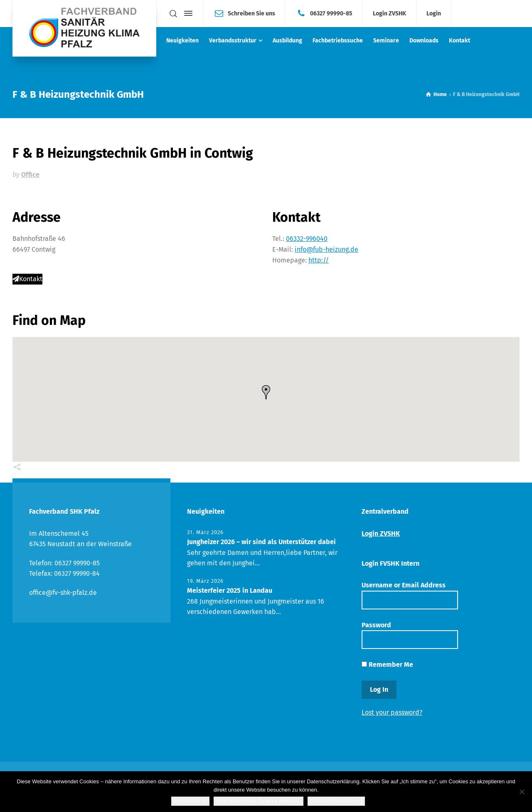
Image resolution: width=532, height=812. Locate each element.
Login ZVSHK (389, 14)
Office (30, 175)
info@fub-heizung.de (326, 249)
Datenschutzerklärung (336, 801)
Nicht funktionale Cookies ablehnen (259, 801)
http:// (319, 260)
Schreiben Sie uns (251, 13)
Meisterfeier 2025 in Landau (230, 590)
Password (410, 635)
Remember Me (387, 665)
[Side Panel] (187, 13)
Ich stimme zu (190, 801)
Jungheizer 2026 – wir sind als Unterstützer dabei (261, 542)
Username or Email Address (410, 595)
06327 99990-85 (331, 13)
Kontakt (27, 279)
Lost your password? (392, 712)
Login (434, 14)
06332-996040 (307, 239)
